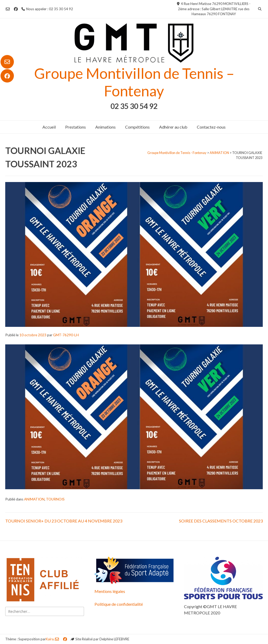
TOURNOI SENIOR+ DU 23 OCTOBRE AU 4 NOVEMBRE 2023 (64, 521)
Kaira (50, 639)
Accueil (49, 127)
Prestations (76, 127)
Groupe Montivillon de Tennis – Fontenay (134, 82)
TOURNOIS (55, 499)
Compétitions (137, 127)
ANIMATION (34, 499)
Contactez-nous (211, 127)
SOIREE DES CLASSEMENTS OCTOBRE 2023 (221, 521)
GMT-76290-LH (66, 335)
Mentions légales (110, 591)
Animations (105, 127)
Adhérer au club (173, 127)
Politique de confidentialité (119, 604)
